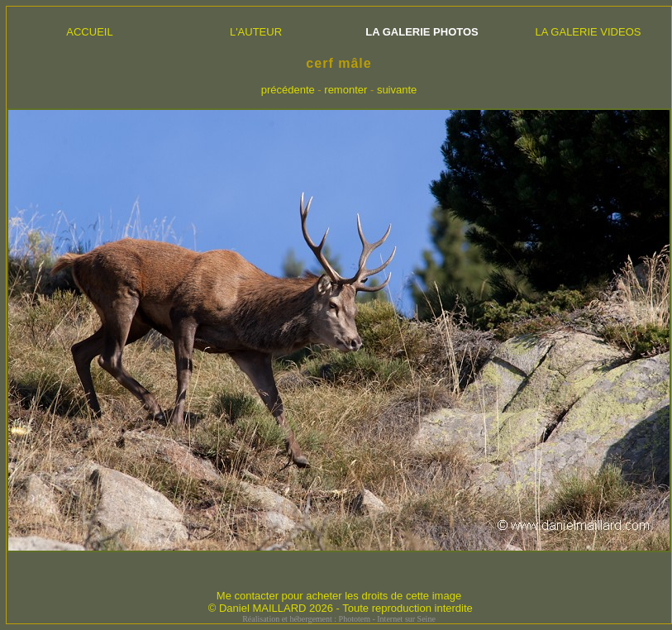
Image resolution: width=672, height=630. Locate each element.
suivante (397, 90)
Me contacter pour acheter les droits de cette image (339, 596)
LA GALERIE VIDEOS (589, 32)
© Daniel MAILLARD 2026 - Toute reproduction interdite (341, 608)
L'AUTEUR (256, 32)
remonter (346, 90)
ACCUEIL (89, 32)
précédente (288, 90)
